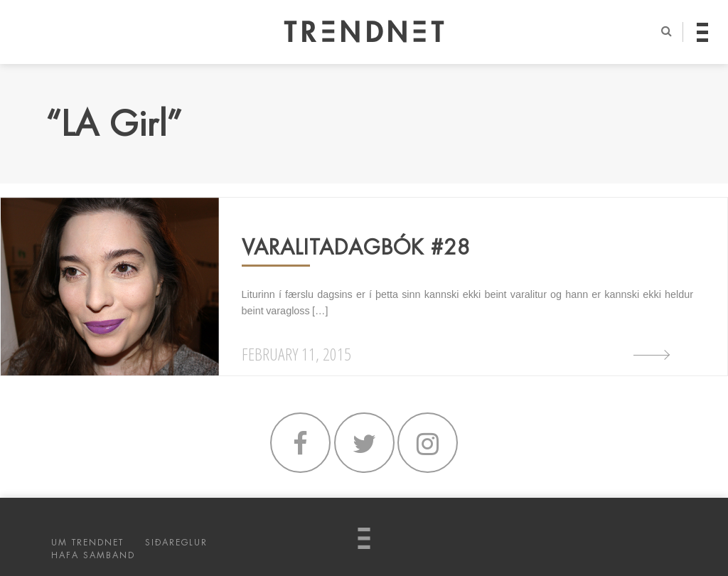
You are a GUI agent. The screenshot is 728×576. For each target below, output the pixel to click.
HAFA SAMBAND (93, 555)
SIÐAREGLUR (176, 543)
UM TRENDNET (87, 543)
